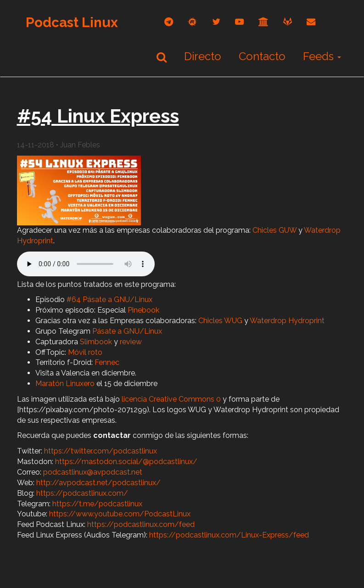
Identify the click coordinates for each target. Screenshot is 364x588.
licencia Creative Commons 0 (171, 399)
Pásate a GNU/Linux (127, 331)
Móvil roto (85, 352)
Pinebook (143, 310)
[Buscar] (162, 57)
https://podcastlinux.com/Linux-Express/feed (229, 535)
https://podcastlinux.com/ (82, 493)
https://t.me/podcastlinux (97, 504)
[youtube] (239, 22)
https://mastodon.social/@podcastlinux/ (126, 462)
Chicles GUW (274, 230)
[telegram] (169, 22)
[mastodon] (193, 22)
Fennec (107, 362)
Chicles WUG (220, 321)
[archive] (263, 22)
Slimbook (96, 342)
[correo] (311, 22)
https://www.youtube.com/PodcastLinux (120, 514)
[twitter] (216, 22)
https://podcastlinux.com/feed (141, 524)
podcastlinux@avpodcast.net (93, 472)
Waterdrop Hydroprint (287, 321)
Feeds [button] (322, 56)
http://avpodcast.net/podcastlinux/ (98, 483)
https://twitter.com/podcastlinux (101, 451)
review (131, 342)
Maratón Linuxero (65, 384)
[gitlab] (288, 22)
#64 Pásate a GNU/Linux (109, 300)
